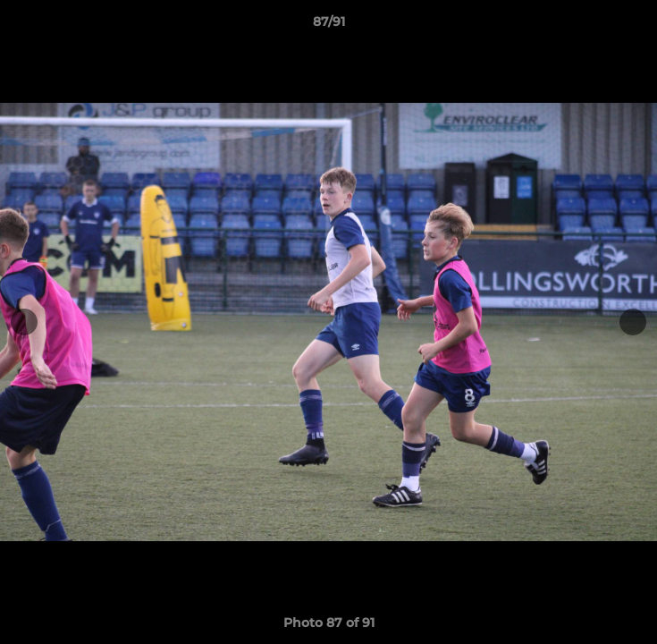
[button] (636, 26)
